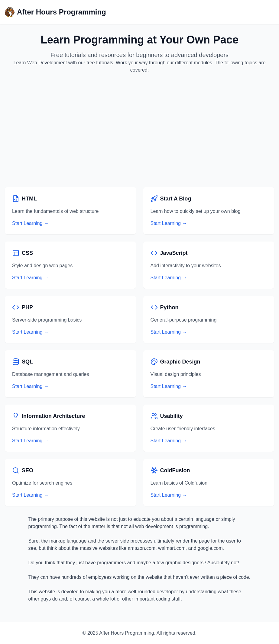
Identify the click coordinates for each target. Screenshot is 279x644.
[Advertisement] (139, 130)
